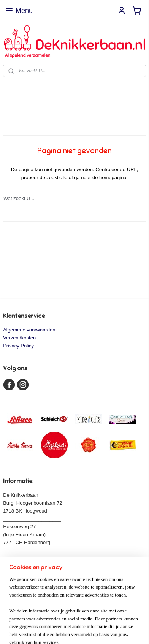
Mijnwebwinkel (86, 630)
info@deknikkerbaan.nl (34, 566)
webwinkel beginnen (117, 617)
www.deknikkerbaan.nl (32, 558)
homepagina (113, 177)
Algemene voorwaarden (29, 330)
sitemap (79, 617)
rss (92, 617)
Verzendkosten (19, 338)
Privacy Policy (18, 346)
